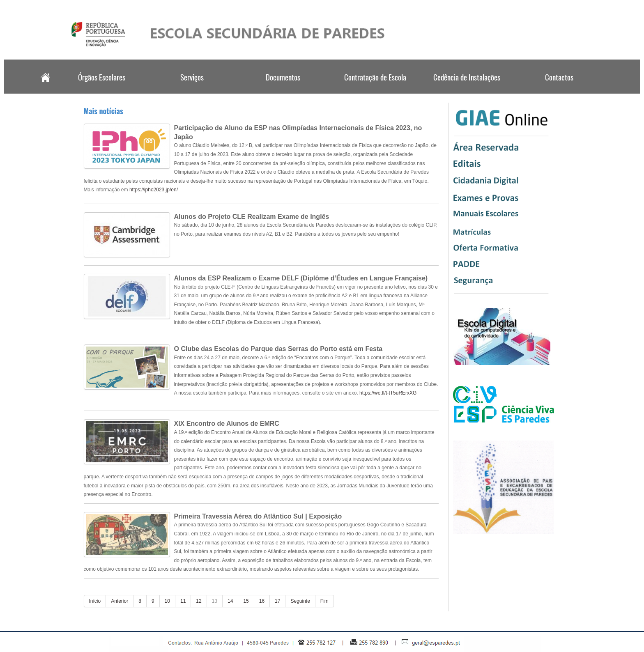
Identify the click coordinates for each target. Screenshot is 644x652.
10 (167, 601)
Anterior (120, 601)
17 (277, 601)
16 (262, 601)
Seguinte (300, 601)
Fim (324, 601)
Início (95, 601)
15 (246, 601)
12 (199, 601)
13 (215, 601)
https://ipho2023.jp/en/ (154, 190)
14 (230, 601)
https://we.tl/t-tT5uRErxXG (388, 393)
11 (183, 601)
